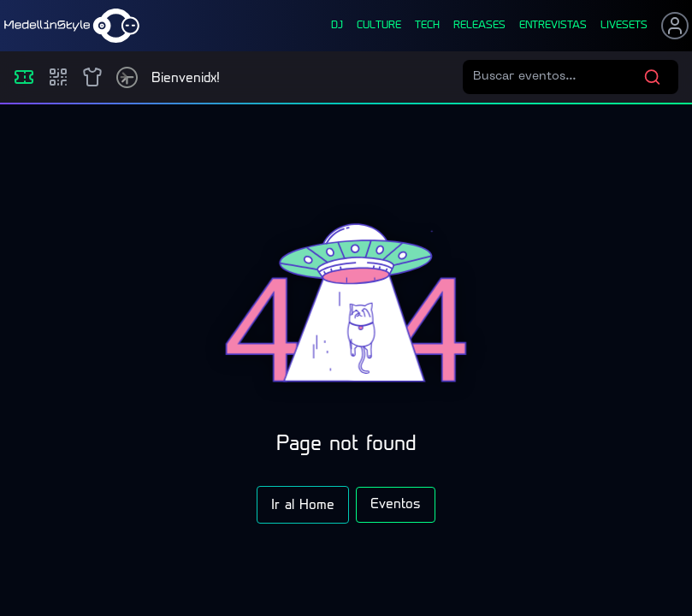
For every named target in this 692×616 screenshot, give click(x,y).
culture (379, 26)
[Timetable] (127, 77)
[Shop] (92, 77)
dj (337, 26)
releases (479, 26)
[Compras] (58, 77)
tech (427, 26)
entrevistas (553, 26)
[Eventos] (24, 77)
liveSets (624, 26)
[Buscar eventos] (558, 77)
